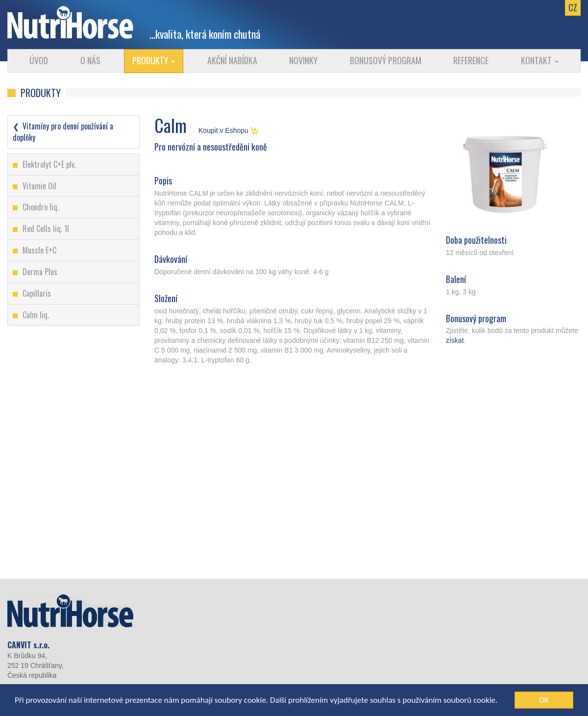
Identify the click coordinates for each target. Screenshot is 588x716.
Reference (471, 60)
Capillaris (37, 293)
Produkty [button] (154, 60)
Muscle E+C (39, 250)
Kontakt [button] (540, 60)
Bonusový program (386, 60)
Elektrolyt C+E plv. (49, 164)
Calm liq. (36, 315)
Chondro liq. (41, 207)
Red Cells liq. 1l (46, 229)
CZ (573, 7)
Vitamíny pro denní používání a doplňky (63, 132)
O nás (90, 60)
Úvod (39, 60)
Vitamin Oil (39, 186)
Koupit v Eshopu (228, 130)
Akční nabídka (232, 60)
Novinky (303, 60)
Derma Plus (40, 272)
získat (455, 340)
